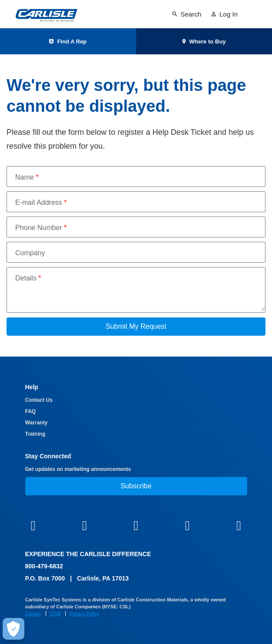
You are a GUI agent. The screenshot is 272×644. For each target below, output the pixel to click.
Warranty (37, 423)
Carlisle (33, 614)
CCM (55, 614)
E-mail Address (41, 202)
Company (30, 253)
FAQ (31, 411)
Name (27, 177)
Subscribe (136, 486)
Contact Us (39, 400)
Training (35, 434)
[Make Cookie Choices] (13, 629)
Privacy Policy (84, 614)
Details (28, 278)
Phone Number (41, 228)
